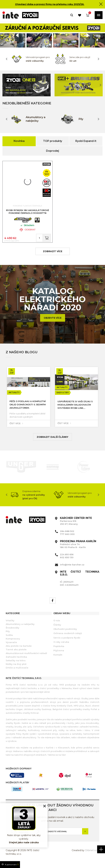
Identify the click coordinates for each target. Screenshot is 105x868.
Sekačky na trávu (16, 665)
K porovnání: (10, 864)
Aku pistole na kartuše (19, 650)
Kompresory (13, 643)
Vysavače (11, 647)
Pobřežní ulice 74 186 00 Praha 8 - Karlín (78, 549)
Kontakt (58, 659)
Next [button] (98, 59)
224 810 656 (67, 559)
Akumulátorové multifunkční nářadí (26, 658)
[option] (52, 35)
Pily (8, 636)
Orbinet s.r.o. (92, 855)
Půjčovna (59, 655)
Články (57, 629)
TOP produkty (53, 141)
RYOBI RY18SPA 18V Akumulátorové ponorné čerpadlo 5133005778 (28, 213)
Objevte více (53, 322)
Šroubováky (13, 632)
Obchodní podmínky (65, 633)
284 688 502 (67, 536)
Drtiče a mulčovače (17, 672)
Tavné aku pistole (16, 654)
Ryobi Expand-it (86, 141)
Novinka (19, 141)
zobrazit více (53, 256)
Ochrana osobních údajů (68, 638)
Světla (9, 639)
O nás (57, 625)
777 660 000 (67, 539)
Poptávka (59, 651)
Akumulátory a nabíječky (20, 628)
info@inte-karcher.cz (72, 569)
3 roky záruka (61, 646)
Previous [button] (7, 59)
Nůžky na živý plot (16, 668)
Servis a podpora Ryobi (67, 642)
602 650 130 (67, 562)
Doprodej (52, 151)
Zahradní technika (16, 661)
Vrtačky (10, 625)
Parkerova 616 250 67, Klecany (76, 525)
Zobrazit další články (52, 441)
